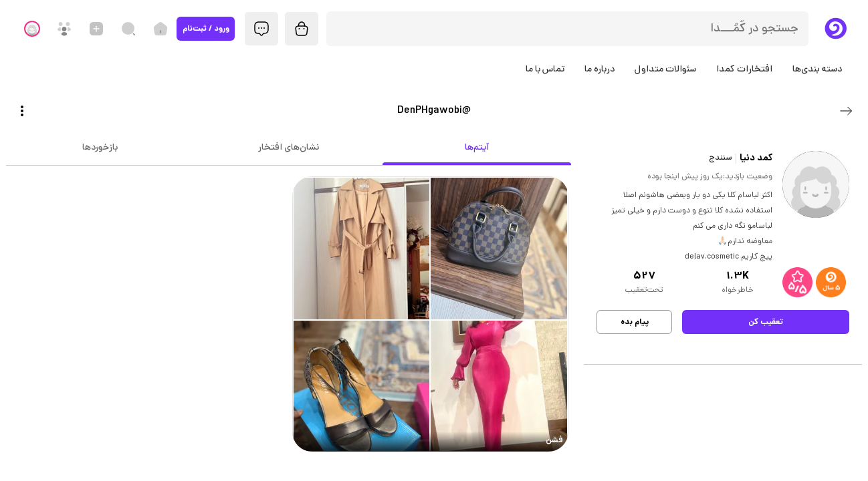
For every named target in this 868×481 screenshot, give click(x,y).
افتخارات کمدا (744, 69)
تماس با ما (545, 69)
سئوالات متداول (665, 69)
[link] (430, 314)
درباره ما (600, 69)
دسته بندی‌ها (817, 69)
